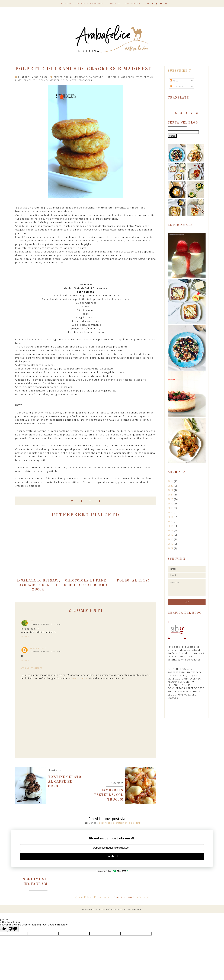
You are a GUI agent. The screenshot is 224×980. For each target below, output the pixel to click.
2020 (171, 499)
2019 (171, 504)
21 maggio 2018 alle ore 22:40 (45, 652)
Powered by (112, 871)
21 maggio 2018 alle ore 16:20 (45, 624)
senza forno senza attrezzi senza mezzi (51, 80)
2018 (171, 508)
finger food (126, 77)
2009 (171, 548)
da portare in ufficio (103, 77)
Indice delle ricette (90, 3)
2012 (171, 535)
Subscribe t (180, 71)
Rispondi (25, 637)
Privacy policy (79, 678)
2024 (171, 481)
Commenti (177, 86)
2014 (171, 526)
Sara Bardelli (140, 897)
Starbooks (85, 80)
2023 (171, 486)
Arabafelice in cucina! (95, 909)
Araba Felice (38, 648)
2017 (171, 513)
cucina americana (76, 77)
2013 (171, 530)
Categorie (132, 3)
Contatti (114, 3)
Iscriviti (112, 856)
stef (32, 621)
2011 (171, 539)
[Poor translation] (13, 929)
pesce (139, 77)
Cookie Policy (84, 897)
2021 (171, 495)
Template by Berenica (129, 909)
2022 (171, 490)
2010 (171, 544)
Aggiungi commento (31, 668)
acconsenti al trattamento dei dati (119, 823)
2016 (171, 517)
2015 (171, 521)
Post (174, 81)
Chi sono (65, 3)
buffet (58, 77)
